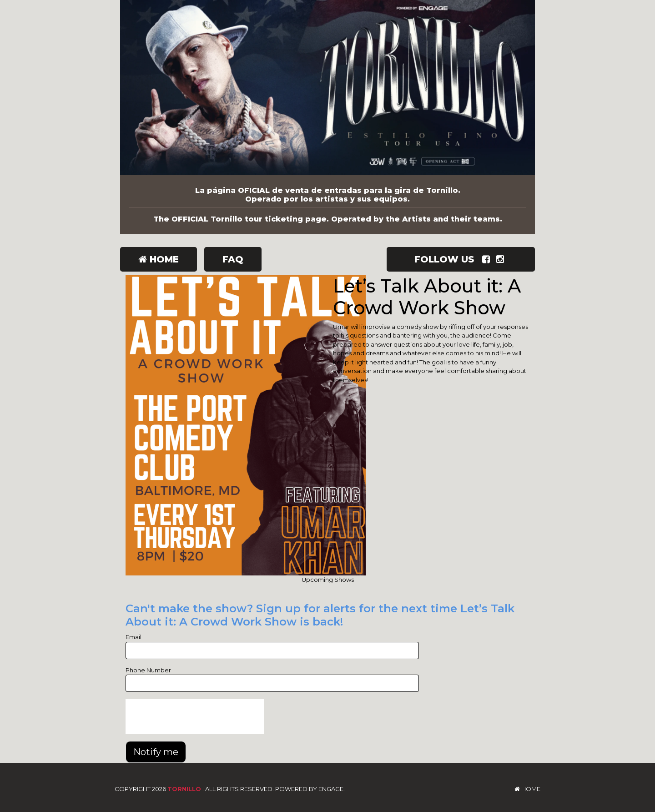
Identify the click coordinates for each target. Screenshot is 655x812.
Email (134, 637)
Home (159, 259)
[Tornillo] (327, 88)
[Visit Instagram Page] (502, 259)
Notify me (156, 752)
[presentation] (195, 716)
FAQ (233, 259)
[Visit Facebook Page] (488, 259)
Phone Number (148, 670)
